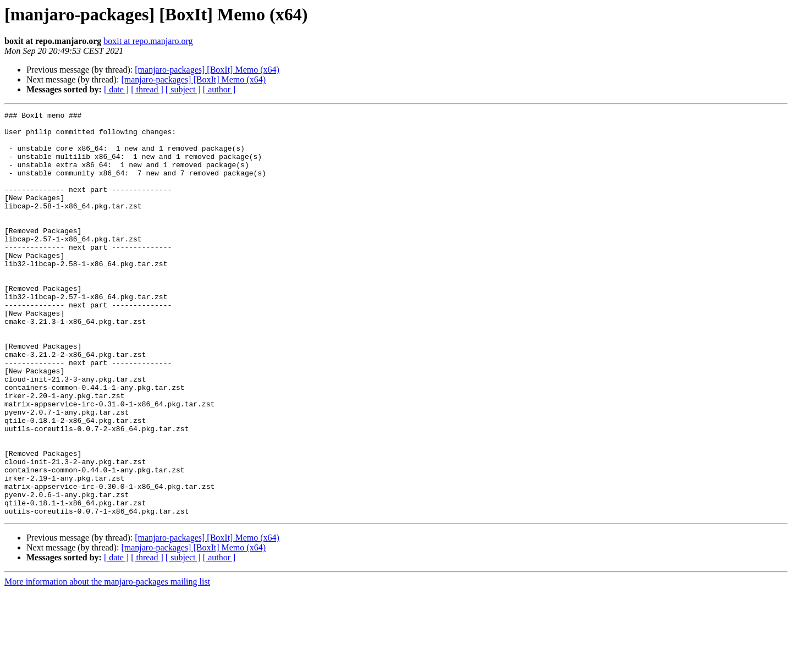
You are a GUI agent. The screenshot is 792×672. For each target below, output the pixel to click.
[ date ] (116, 89)
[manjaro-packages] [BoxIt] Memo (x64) (207, 70)
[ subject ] (183, 89)
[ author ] (219, 89)
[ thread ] (147, 89)
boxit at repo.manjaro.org (148, 41)
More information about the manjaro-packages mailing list (107, 662)
